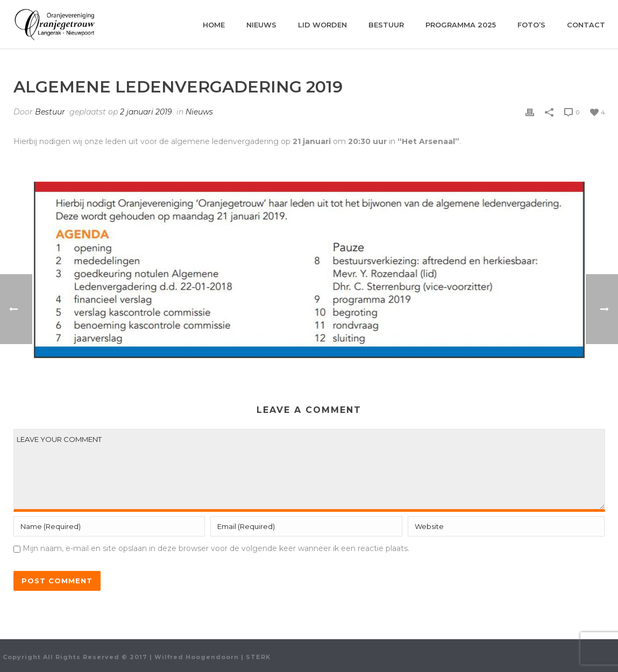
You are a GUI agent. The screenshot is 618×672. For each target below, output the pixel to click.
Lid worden (322, 25)
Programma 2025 (461, 25)
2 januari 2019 (146, 112)
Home (214, 25)
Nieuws (261, 25)
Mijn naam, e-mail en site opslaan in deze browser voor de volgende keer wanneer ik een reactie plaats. (216, 548)
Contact (586, 25)
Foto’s (531, 25)
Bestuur (386, 25)
